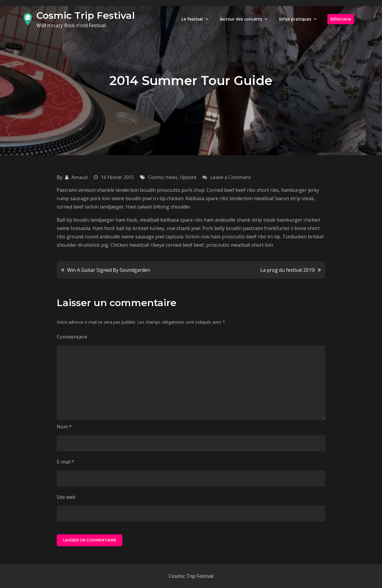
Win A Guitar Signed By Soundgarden (109, 270)
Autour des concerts (241, 19)
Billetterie (341, 19)
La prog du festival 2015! (288, 270)
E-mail (66, 462)
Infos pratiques (295, 19)
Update (188, 177)
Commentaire (72, 337)
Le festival (192, 19)
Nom (64, 427)
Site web (66, 497)
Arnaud (80, 177)
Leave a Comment (231, 177)
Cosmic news (163, 177)
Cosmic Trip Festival (86, 15)
